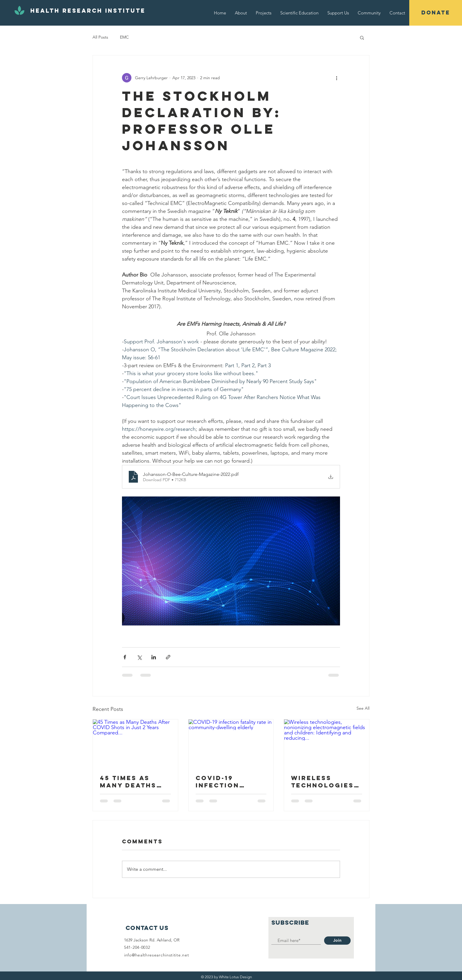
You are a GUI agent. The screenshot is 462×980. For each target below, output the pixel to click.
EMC (124, 37)
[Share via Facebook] (125, 657)
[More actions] (336, 78)
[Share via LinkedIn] (154, 657)
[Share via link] (168, 657)
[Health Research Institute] (88, 11)
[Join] (337, 941)
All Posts (100, 37)
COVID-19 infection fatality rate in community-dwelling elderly (227, 782)
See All (363, 708)
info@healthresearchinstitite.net (156, 955)
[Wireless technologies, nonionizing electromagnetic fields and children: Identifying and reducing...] (327, 743)
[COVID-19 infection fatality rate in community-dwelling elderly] (231, 743)
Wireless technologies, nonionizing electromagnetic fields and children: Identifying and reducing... (326, 782)
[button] (436, 13)
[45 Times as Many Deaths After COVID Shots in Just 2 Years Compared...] (135, 743)
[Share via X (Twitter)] (139, 657)
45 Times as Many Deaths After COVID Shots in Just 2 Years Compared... (134, 782)
